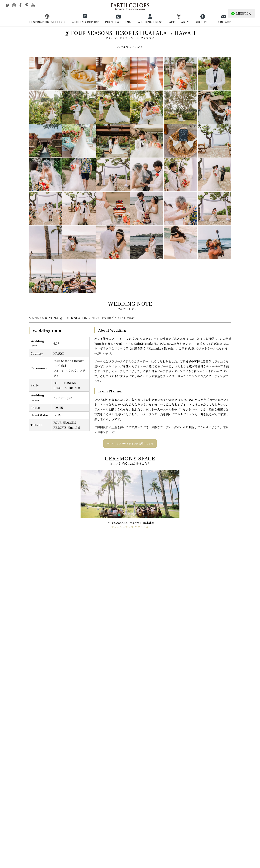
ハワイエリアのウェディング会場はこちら (130, 443)
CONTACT (224, 22)
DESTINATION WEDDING (47, 22)
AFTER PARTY (179, 22)
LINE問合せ (241, 13)
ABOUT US (203, 22)
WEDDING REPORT (85, 22)
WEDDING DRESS (150, 22)
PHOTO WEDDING (118, 22)
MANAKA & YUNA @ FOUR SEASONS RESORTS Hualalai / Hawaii (82, 318)
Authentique (63, 398)
